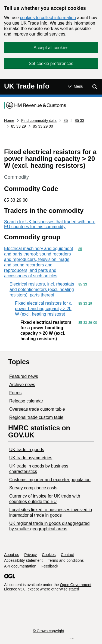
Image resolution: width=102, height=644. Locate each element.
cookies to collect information (48, 18)
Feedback (50, 566)
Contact (67, 555)
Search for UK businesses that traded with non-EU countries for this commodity (50, 224)
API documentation (20, 566)
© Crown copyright (49, 631)
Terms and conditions (66, 560)
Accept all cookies (51, 48)
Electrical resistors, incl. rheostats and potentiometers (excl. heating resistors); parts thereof (42, 289)
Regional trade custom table (36, 417)
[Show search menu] (95, 87)
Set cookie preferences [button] (51, 64)
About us (12, 555)
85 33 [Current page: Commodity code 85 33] (80, 120)
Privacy (30, 555)
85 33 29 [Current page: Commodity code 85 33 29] (19, 126)
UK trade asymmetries (31, 458)
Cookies (49, 555)
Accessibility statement (23, 560)
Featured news (24, 376)
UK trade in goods (27, 450)
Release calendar (26, 401)
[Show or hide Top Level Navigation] (75, 86)
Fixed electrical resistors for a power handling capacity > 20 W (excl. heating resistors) (43, 309)
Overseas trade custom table (37, 409)
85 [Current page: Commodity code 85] (66, 120)
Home (9, 120)
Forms (15, 393)
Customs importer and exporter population (50, 480)
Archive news (22, 385)
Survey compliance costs (33, 488)
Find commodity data (39, 120)
